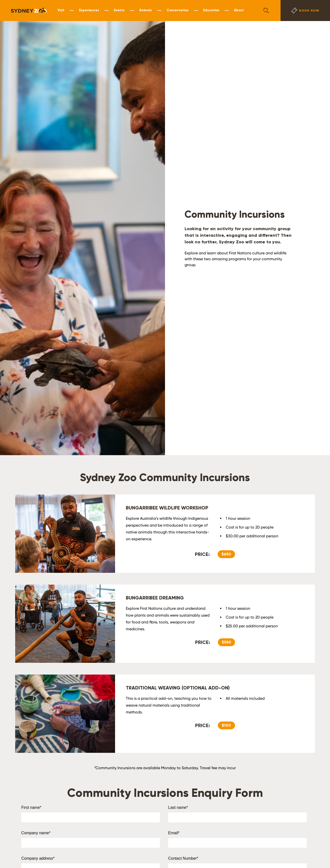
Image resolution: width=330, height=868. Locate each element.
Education (211, 10)
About (239, 10)
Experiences (89, 10)
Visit (61, 10)
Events (119, 10)
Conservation (178, 10)
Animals (146, 10)
